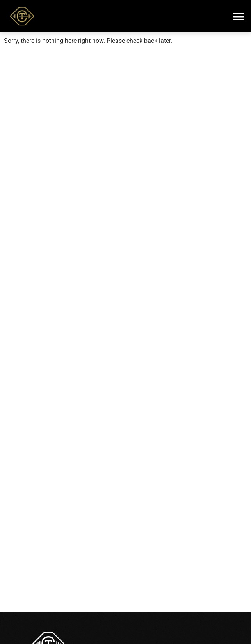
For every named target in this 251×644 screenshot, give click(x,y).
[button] (238, 16)
